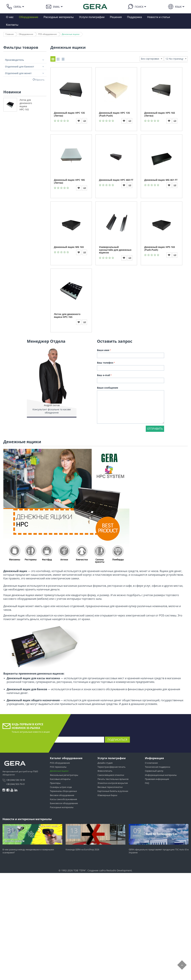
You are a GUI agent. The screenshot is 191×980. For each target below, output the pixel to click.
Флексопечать (105, 772)
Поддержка (134, 17)
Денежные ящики (71, 34)
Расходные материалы (59, 17)
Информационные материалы (161, 776)
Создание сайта (97, 871)
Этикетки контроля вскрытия (113, 784)
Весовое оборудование (62, 796)
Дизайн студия (105, 764)
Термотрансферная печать (112, 768)
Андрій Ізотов (52, 406)
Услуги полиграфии (92, 17)
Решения (116, 17)
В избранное (79, 122)
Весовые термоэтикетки (110, 788)
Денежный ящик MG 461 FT (161, 181)
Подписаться (117, 740)
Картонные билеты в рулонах (113, 792)
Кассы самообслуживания (63, 800)
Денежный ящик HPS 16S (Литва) (160, 115)
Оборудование (29, 17)
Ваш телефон (105, 363)
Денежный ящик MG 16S (69, 248)
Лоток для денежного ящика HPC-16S (26, 105)
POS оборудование (47, 34)
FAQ (147, 784)
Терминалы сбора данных (63, 792)
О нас (10, 17)
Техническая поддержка (158, 768)
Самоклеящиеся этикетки (111, 776)
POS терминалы (58, 768)
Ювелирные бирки (107, 796)
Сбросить (40, 80)
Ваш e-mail (104, 376)
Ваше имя (103, 351)
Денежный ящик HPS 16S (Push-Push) (160, 249)
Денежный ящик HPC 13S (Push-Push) (114, 115)
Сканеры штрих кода (61, 788)
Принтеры (55, 784)
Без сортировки (152, 59)
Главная (10, 34)
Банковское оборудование (64, 804)
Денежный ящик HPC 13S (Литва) (69, 115)
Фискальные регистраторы (64, 776)
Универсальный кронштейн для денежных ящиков (115, 251)
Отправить (155, 429)
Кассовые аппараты (60, 780)
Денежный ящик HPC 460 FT (116, 181)
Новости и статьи (159, 17)
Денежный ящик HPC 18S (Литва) (69, 182)
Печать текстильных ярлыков (113, 780)
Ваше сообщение (108, 389)
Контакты (12, 25)
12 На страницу (176, 59)
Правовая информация (157, 780)
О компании (151, 764)
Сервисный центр (154, 772)
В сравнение (84, 122)
